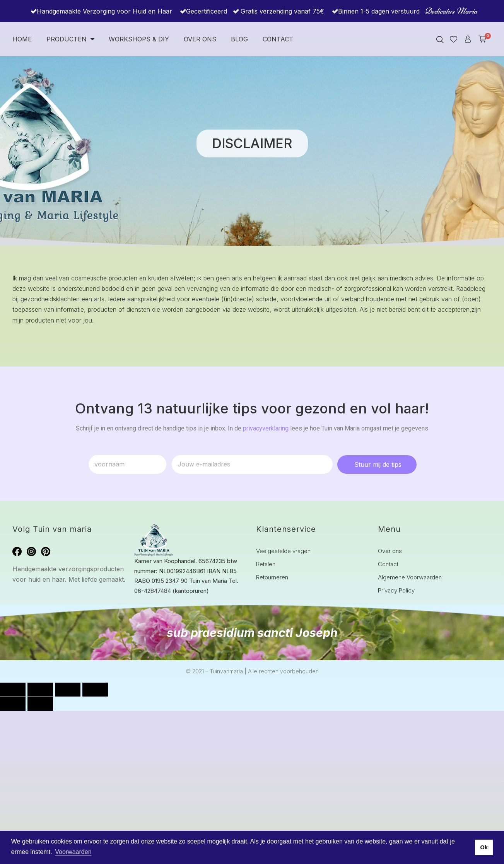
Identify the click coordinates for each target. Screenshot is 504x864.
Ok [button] (484, 847)
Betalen (266, 564)
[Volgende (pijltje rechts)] (40, 704)
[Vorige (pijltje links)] (13, 704)
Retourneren (272, 577)
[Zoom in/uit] (13, 690)
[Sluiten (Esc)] (95, 690)
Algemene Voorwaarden (410, 577)
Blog (239, 39)
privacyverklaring (266, 428)
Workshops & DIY (139, 39)
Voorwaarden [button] (73, 852)
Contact (278, 39)
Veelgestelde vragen (283, 551)
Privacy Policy (396, 590)
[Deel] (68, 690)
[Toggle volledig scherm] (40, 690)
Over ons (200, 39)
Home (22, 39)
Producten (70, 39)
